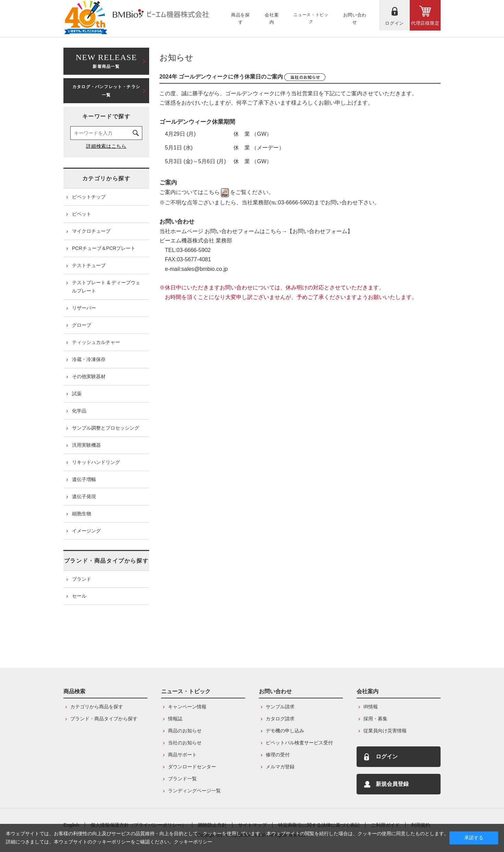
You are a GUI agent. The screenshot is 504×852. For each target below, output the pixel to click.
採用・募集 (375, 719)
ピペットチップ (89, 197)
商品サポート (182, 755)
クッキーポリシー (193, 842)
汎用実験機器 (86, 445)
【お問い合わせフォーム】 (320, 231)
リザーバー (84, 308)
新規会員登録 (392, 784)
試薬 (77, 394)
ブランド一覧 (182, 779)
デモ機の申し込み (285, 731)
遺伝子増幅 (84, 479)
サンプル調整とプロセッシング (106, 428)
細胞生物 (82, 514)
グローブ (82, 325)
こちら (217, 192)
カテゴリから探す (106, 178)
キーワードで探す (106, 116)
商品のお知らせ (185, 731)
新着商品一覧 (106, 61)
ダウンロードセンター (192, 767)
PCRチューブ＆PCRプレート (104, 248)
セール (79, 596)
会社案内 (368, 691)
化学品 (79, 411)
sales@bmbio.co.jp (205, 269)
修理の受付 (278, 755)
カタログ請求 (280, 719)
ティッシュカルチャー (96, 342)
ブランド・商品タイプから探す (106, 561)
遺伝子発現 (84, 496)
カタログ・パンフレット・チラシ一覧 (106, 91)
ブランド (82, 579)
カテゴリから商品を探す (97, 707)
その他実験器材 (89, 376)
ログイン (387, 757)
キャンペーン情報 (187, 707)
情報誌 (175, 719)
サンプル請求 (280, 707)
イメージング (86, 531)
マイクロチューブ (91, 231)
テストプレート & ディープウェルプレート (106, 287)
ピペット (82, 214)
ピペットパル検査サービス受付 (299, 743)
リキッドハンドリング (96, 462)
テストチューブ (89, 265)
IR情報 (371, 707)
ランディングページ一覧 (194, 791)
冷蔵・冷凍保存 (89, 359)
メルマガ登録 (280, 767)
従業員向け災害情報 (385, 731)
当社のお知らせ (185, 743)
